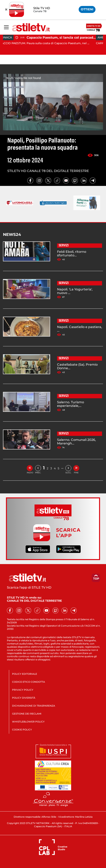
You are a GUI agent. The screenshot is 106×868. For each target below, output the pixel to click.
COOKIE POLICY (22, 730)
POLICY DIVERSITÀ (24, 698)
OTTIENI (87, 9)
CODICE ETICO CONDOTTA (29, 682)
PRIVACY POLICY (23, 690)
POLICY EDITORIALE (25, 674)
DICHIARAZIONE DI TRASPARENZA (34, 706)
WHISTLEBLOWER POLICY (28, 722)
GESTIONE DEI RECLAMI (27, 714)
